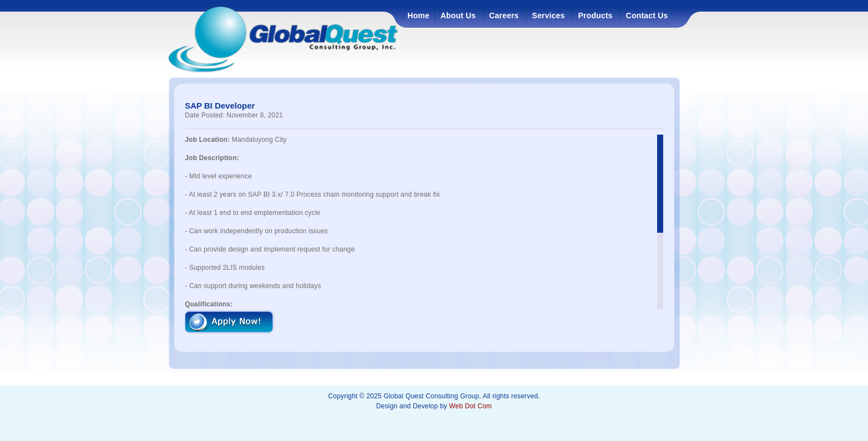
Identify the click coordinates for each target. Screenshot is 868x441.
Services (548, 16)
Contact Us (647, 16)
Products (595, 16)
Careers (504, 16)
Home (418, 16)
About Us (458, 16)
